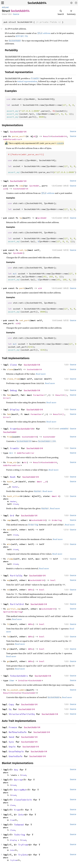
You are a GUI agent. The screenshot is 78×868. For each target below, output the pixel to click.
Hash (13, 477)
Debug (13, 390)
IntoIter (23, 680)
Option (7, 612)
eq (8, 580)
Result (47, 136)
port (22, 288)
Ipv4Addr (34, 186)
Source (16, 14)
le (8, 637)
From (13, 429)
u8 (34, 136)
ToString (20, 835)
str (25, 462)
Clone (13, 365)
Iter (12, 680)
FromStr (15, 448)
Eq (10, 709)
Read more (41, 374)
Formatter (39, 395)
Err (11, 453)
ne (8, 590)
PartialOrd (17, 604)
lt (8, 624)
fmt (9, 395)
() (65, 395)
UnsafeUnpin (16, 751)
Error (6, 398)
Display (15, 410)
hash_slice (13, 496)
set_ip (23, 250)
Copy (11, 704)
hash (9, 482)
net (7, 7)
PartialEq (16, 576)
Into (21, 815)
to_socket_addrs (16, 690)
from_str (12, 462)
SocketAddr (10, 432)
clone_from (13, 379)
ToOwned (19, 825)
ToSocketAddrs (19, 676)
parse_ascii (19, 136)
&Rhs (31, 590)
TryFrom (23, 845)
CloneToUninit (23, 800)
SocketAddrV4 (37, 3)
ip (21, 218)
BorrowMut (20, 790)
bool (53, 580)
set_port (24, 320)
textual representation (27, 81)
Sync (11, 742)
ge (8, 661)
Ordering (57, 520)
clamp (10, 559)
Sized (16, 504)
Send (11, 737)
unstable (64, 429)
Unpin (12, 747)
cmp (9, 520)
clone (10, 369)
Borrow (18, 780)
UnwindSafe (16, 756)
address (44, 33)
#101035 (60, 143)
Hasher (15, 487)
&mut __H (42, 482)
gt (8, 649)
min (9, 544)
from (9, 437)
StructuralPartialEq (22, 714)
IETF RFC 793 (22, 36)
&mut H (55, 496)
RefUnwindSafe (18, 732)
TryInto (23, 855)
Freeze (13, 727)
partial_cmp (14, 609)
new (21, 186)
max (9, 530)
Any (16, 770)
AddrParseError (12, 139)
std (3, 7)
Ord (12, 516)
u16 (5, 189)
